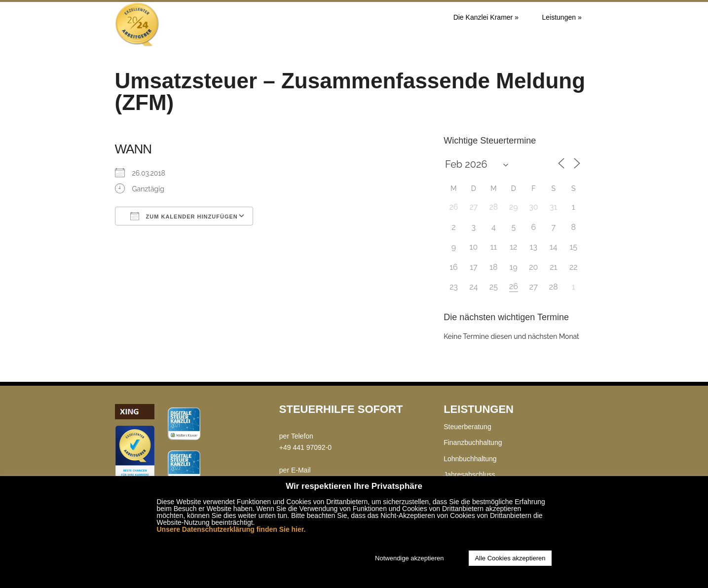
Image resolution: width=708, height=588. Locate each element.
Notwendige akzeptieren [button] (409, 558)
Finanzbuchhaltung (473, 442)
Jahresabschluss (469, 475)
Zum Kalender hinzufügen (184, 216)
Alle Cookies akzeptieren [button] (510, 558)
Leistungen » (562, 17)
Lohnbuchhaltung (470, 459)
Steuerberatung (467, 427)
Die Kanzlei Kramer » (486, 17)
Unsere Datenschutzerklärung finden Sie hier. (231, 529)
